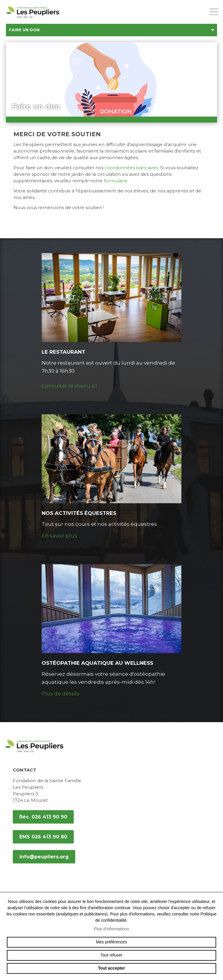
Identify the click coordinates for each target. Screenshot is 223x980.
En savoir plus (59, 536)
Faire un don (111, 30)
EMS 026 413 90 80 (43, 837)
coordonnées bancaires (131, 168)
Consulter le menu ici (69, 386)
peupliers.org (33, 19)
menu (214, 12)
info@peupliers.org (44, 857)
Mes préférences (111, 942)
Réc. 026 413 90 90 (43, 817)
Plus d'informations (111, 929)
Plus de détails (61, 694)
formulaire (116, 181)
